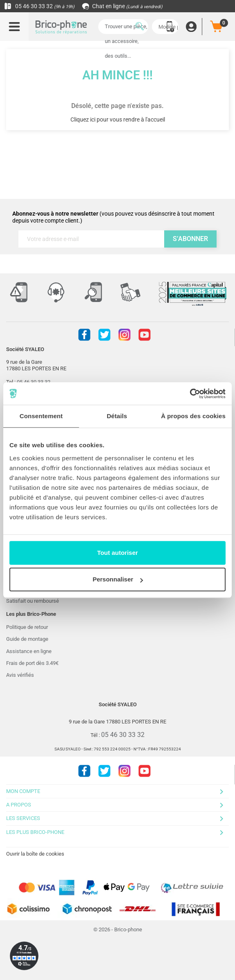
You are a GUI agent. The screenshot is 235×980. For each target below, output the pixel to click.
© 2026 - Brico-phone (118, 929)
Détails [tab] (117, 416)
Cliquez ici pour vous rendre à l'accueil (118, 119)
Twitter (104, 335)
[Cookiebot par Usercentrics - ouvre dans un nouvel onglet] (190, 394)
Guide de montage (27, 639)
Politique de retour (27, 627)
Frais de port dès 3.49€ (32, 663)
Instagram (124, 335)
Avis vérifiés (20, 675)
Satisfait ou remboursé (33, 601)
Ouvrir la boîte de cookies (35, 854)
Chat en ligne (123, 6)
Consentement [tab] (41, 416)
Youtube (145, 335)
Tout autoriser (117, 553)
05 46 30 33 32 (39, 6)
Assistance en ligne (29, 651)
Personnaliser (118, 579)
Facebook (84, 335)
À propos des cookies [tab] (193, 416)
